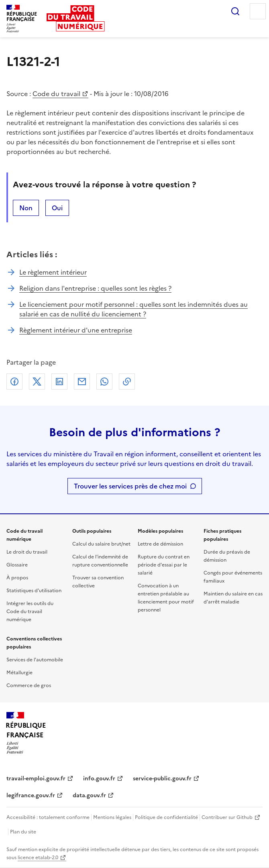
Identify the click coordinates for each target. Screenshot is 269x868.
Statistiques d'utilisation (34, 591)
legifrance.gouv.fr (31, 795)
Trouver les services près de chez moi (130, 486)
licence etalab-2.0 (38, 858)
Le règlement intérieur (53, 272)
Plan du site (23, 832)
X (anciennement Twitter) (37, 382)
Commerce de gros (29, 685)
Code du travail (56, 94)
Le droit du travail (27, 552)
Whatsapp (104, 382)
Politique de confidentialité (166, 817)
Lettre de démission (160, 544)
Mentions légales (112, 817)
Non (26, 208)
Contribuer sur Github (227, 817)
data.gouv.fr (89, 795)
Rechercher (235, 11)
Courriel (82, 382)
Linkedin (59, 382)
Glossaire (17, 565)
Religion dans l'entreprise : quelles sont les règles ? (95, 288)
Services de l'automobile (35, 660)
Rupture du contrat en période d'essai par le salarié (164, 565)
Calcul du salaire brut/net (101, 544)
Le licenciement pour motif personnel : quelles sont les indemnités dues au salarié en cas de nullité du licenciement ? (133, 309)
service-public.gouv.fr (162, 779)
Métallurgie (19, 673)
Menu (258, 11)
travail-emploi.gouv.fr (36, 779)
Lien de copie (127, 382)
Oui (57, 208)
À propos (17, 578)
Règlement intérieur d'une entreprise (76, 330)
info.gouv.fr (99, 779)
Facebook (14, 382)
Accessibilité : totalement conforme (48, 817)
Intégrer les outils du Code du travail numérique (30, 611)
